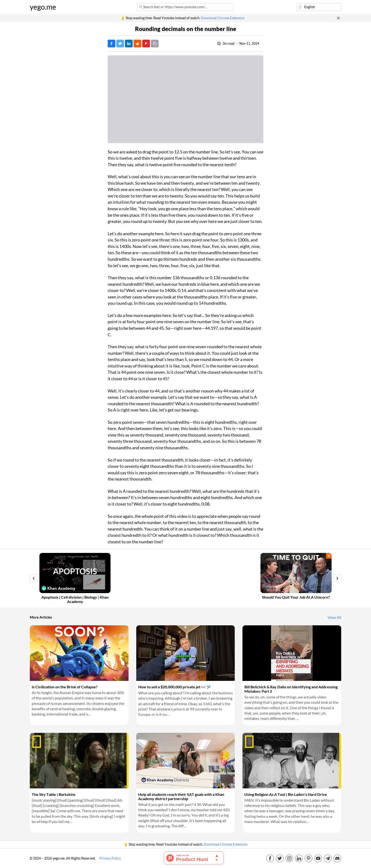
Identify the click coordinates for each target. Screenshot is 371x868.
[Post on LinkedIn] (129, 44)
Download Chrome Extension (223, 18)
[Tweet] (120, 44)
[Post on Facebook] (111, 44)
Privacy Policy (110, 858)
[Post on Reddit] (137, 44)
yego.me (43, 7)
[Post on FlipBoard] (146, 44)
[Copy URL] (155, 44)
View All (334, 617)
